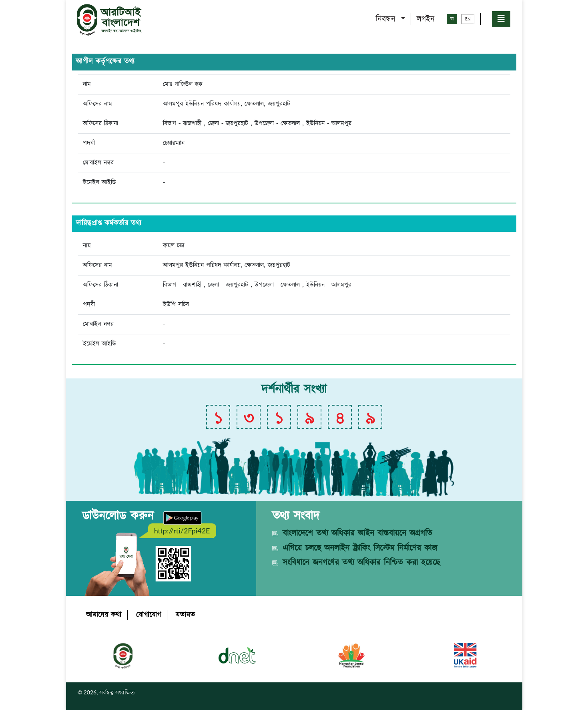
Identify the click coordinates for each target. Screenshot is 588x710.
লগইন (426, 19)
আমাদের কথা (104, 615)
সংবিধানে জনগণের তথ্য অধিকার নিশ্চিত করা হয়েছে (361, 563)
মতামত (185, 615)
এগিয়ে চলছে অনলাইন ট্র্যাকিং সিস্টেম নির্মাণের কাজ (360, 548)
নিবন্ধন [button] (387, 19)
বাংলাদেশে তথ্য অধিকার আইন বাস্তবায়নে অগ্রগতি (357, 533)
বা (452, 19)
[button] (501, 19)
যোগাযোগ (149, 615)
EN (468, 19)
